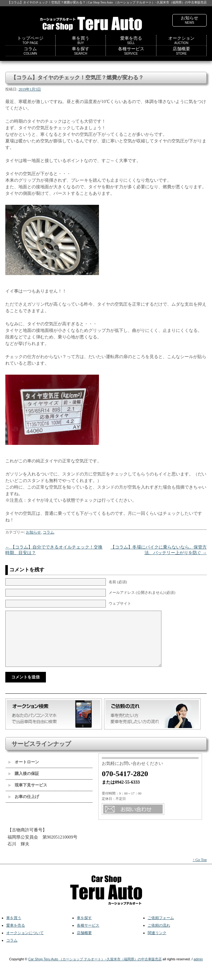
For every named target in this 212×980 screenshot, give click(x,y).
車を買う (81, 40)
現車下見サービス (31, 789)
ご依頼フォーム (161, 922)
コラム (30, 51)
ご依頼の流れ (159, 929)
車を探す (81, 51)
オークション (181, 40)
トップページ (30, 40)
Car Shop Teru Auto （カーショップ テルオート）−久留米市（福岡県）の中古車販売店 (95, 963)
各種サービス (131, 51)
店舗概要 (181, 51)
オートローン (27, 766)
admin (198, 963)
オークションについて (25, 937)
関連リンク (157, 937)
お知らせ (190, 20)
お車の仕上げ (27, 800)
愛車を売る (131, 40)
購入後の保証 (27, 777)
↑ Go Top (200, 864)
